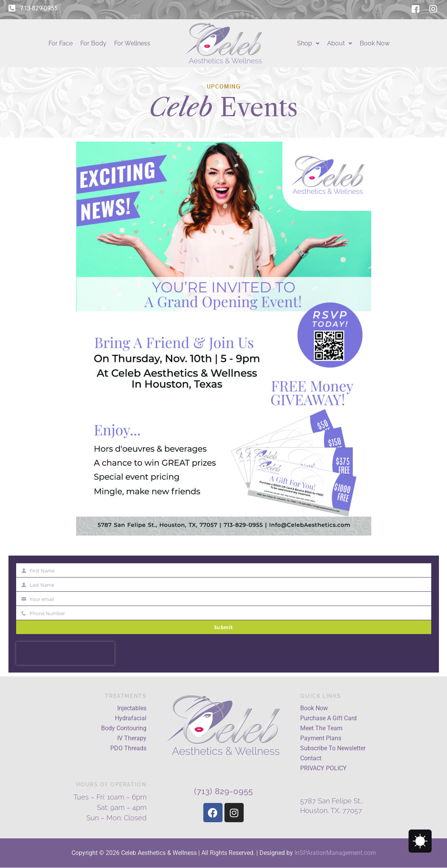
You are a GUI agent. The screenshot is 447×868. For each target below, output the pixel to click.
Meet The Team (321, 728)
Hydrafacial (131, 718)
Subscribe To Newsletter (333, 748)
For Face (61, 43)
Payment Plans (321, 738)
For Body (93, 43)
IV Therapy (132, 738)
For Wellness (132, 43)
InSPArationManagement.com (335, 853)
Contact (311, 758)
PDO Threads (128, 748)
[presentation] (65, 653)
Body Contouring (124, 728)
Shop (308, 43)
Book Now (375, 43)
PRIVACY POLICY (323, 768)
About (340, 43)
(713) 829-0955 (223, 791)
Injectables (132, 708)
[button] (308, 43)
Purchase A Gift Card (328, 718)
